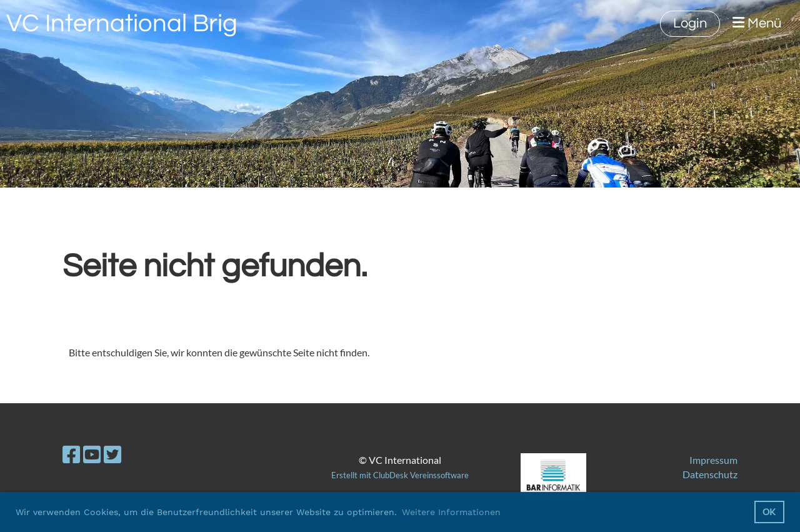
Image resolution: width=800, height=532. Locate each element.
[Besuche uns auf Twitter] (112, 454)
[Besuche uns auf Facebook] (71, 454)
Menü (757, 23)
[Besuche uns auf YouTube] (92, 454)
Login (690, 23)
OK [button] (769, 512)
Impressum (713, 460)
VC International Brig (122, 23)
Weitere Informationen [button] (451, 512)
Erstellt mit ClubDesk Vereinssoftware (400, 475)
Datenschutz (710, 474)
